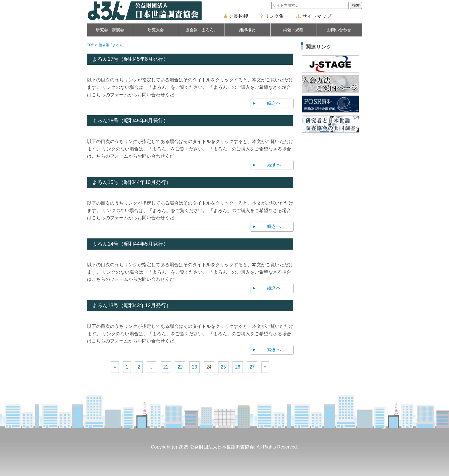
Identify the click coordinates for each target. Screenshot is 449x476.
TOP (90, 45)
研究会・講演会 (110, 30)
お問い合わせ (339, 30)
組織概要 (247, 30)
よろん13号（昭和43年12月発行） (132, 305)
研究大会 (156, 30)
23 (194, 367)
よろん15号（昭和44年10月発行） (132, 182)
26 (238, 367)
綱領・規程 (293, 30)
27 (252, 367)
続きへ (274, 103)
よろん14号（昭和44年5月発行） (130, 244)
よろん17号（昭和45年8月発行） (130, 59)
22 (180, 367)
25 (223, 367)
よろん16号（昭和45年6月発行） (130, 121)
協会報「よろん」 (202, 30)
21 (166, 367)
